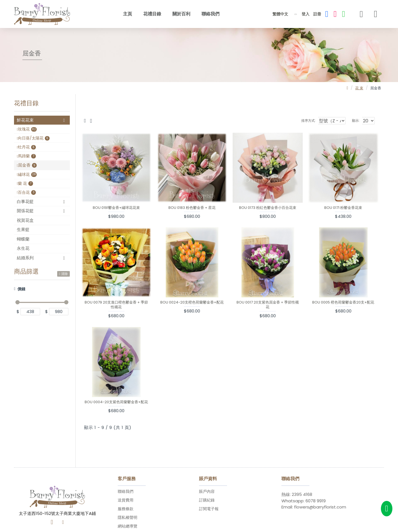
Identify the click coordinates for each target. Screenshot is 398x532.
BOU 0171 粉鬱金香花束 (343, 208)
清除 (64, 274)
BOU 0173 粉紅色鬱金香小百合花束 (268, 208)
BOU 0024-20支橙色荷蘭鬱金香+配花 (192, 303)
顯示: (357, 121)
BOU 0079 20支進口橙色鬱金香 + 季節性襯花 (116, 305)
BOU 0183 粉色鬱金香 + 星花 (192, 208)
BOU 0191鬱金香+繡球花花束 (116, 208)
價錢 (21, 289)
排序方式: (308, 121)
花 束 (359, 88)
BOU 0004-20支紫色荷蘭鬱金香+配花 (116, 402)
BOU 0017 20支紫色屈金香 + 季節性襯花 (268, 305)
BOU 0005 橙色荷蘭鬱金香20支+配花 (343, 303)
